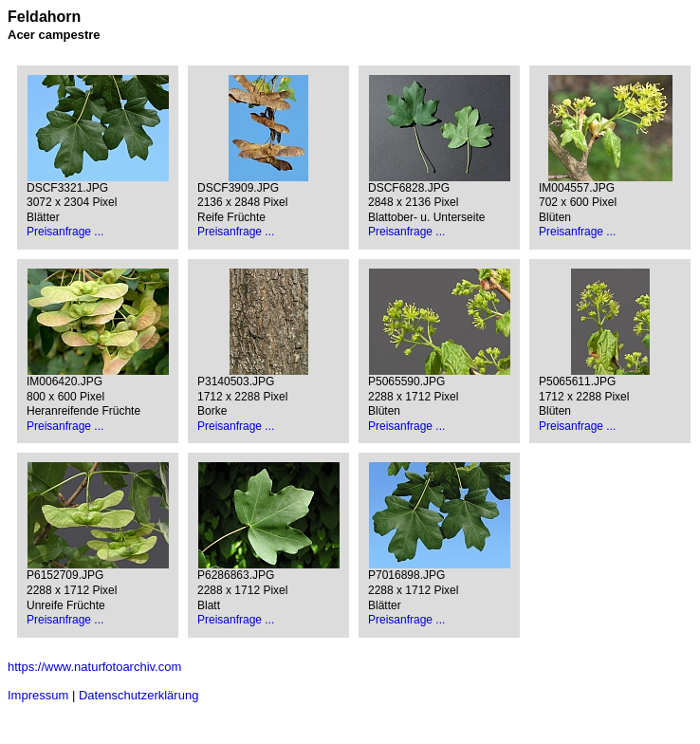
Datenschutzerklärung (138, 695)
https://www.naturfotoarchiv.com (94, 667)
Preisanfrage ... (65, 232)
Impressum (38, 695)
